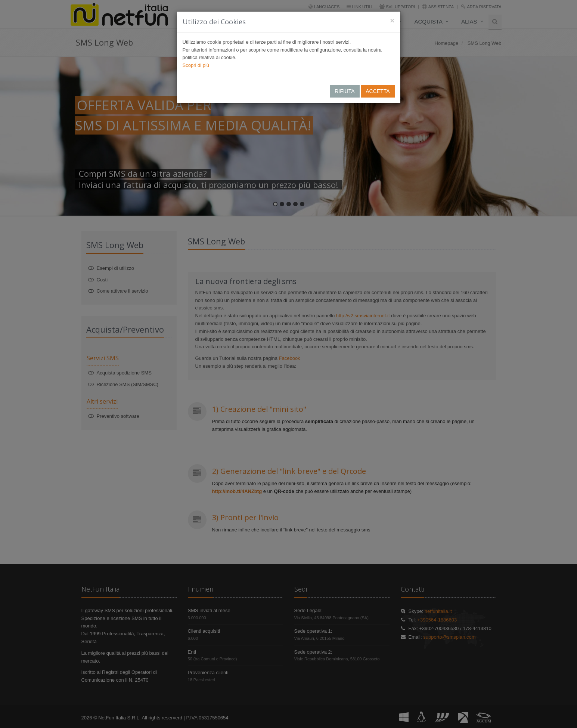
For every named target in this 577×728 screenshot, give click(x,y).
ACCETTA (378, 91)
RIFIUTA (345, 91)
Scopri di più (196, 65)
